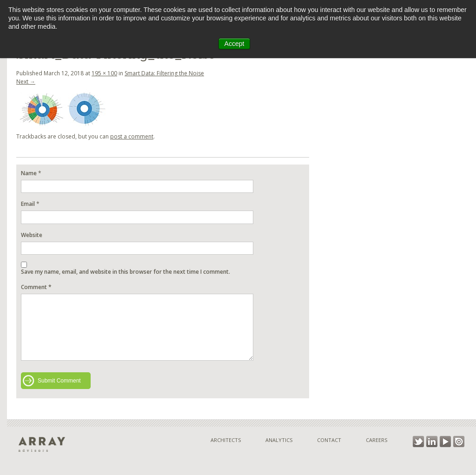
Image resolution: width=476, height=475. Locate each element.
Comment (36, 287)
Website (32, 235)
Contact (329, 440)
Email (28, 204)
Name (29, 173)
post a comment (132, 136)
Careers (377, 440)
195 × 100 (104, 73)
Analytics (279, 440)
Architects (226, 440)
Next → (26, 82)
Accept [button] (235, 44)
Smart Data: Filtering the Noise (164, 73)
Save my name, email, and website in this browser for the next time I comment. (126, 272)
